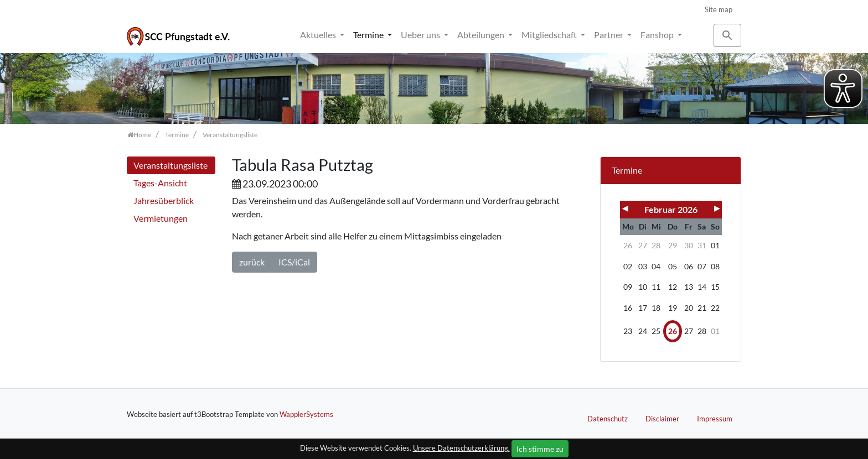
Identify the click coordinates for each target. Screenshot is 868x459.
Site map (719, 9)
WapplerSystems (306, 414)
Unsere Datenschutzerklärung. (461, 448)
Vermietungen (161, 218)
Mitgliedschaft (550, 35)
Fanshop (658, 35)
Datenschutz (608, 419)
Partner (609, 35)
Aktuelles (319, 35)
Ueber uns (421, 35)
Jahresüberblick (164, 200)
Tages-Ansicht (160, 183)
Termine (369, 35)
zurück (252, 262)
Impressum (715, 419)
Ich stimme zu (540, 449)
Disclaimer (662, 419)
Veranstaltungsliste (170, 165)
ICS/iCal (294, 262)
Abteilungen (482, 35)
